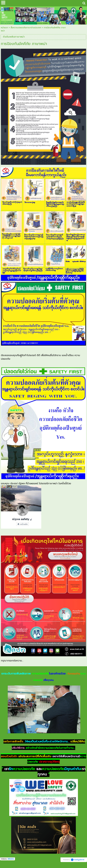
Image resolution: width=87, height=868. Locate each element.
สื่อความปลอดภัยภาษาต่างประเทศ (26, 28)
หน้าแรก (4, 28)
